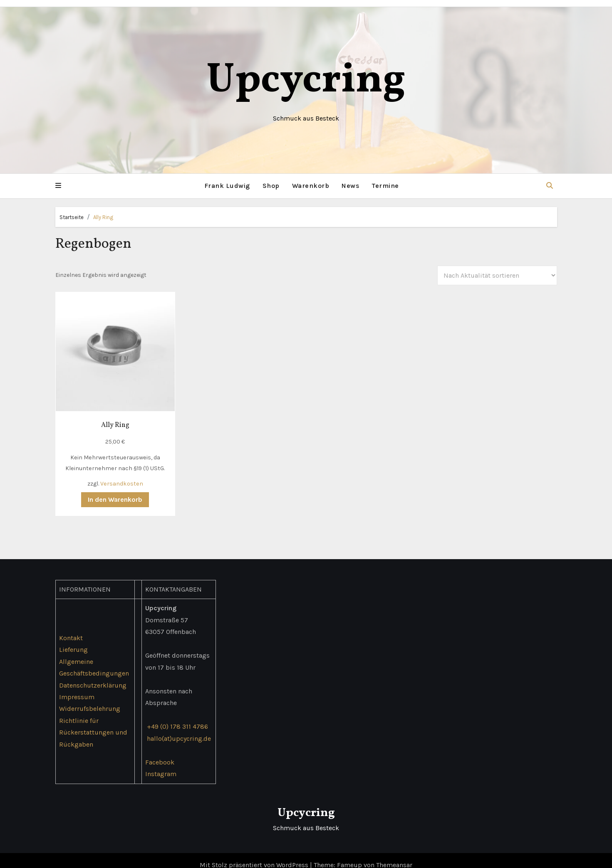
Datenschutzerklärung (93, 676)
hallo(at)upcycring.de (178, 729)
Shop (271, 186)
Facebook (159, 753)
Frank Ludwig (227, 186)
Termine (385, 186)
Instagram (160, 764)
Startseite (72, 217)
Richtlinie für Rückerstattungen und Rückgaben (93, 723)
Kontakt (71, 628)
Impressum (77, 687)
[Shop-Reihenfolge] (497, 275)
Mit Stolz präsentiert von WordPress (255, 855)
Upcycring (306, 81)
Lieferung (73, 640)
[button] (58, 186)
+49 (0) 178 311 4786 (177, 717)
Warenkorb (311, 186)
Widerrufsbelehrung (90, 699)
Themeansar (394, 855)
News (351, 186)
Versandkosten (117, 474)
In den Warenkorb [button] (110, 490)
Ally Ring (103, 217)
